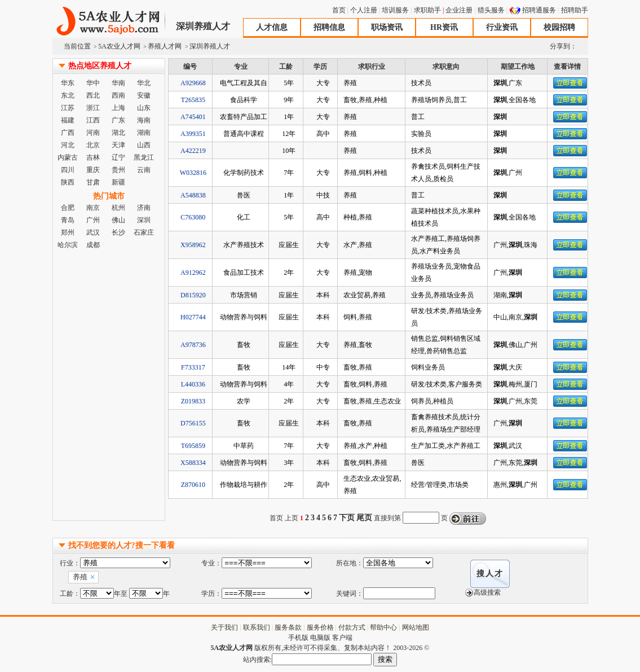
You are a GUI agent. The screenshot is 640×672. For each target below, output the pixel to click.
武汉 (93, 232)
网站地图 (416, 627)
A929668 (193, 83)
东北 (68, 95)
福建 (68, 120)
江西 (93, 120)
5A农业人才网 (109, 21)
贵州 (118, 170)
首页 (339, 10)
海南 (144, 120)
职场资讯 (387, 27)
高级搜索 (487, 592)
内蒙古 (68, 157)
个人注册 (364, 10)
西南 (118, 95)
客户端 (342, 638)
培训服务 (395, 10)
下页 (347, 518)
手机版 (298, 638)
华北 (144, 83)
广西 (68, 133)
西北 (93, 95)
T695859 (193, 446)
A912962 (193, 273)
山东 (144, 108)
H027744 (193, 317)
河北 (68, 145)
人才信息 (272, 27)
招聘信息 (329, 27)
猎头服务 (491, 10)
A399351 (193, 134)
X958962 (193, 245)
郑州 (68, 232)
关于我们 (224, 627)
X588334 (193, 463)
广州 (93, 220)
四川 (68, 170)
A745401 (193, 117)
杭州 (118, 208)
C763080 (193, 217)
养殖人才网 (165, 46)
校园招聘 (559, 27)
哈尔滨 (68, 245)
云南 (144, 170)
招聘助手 (575, 10)
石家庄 (144, 232)
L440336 (193, 384)
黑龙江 (144, 157)
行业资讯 (502, 27)
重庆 (93, 170)
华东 (68, 83)
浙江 (93, 108)
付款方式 (352, 627)
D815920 (193, 295)
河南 (93, 133)
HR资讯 (444, 27)
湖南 (144, 133)
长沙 (118, 232)
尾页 (364, 518)
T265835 (193, 100)
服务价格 (320, 627)
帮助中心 (383, 627)
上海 (118, 108)
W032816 (193, 173)
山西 (144, 145)
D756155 (193, 423)
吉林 (93, 157)
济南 (144, 208)
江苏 (68, 108)
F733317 (193, 367)
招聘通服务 (539, 10)
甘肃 (93, 182)
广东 (118, 120)
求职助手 (427, 10)
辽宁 (118, 157)
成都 (93, 245)
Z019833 (193, 401)
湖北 (118, 133)
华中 (93, 83)
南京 (93, 208)
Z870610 (193, 485)
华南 (118, 83)
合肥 (68, 208)
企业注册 (459, 10)
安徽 (144, 95)
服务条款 (288, 627)
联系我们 (257, 627)
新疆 (118, 182)
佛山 (118, 220)
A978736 (193, 345)
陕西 (68, 182)
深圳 (144, 220)
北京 (93, 145)
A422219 (193, 151)
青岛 (68, 220)
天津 (118, 145)
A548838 (193, 195)
